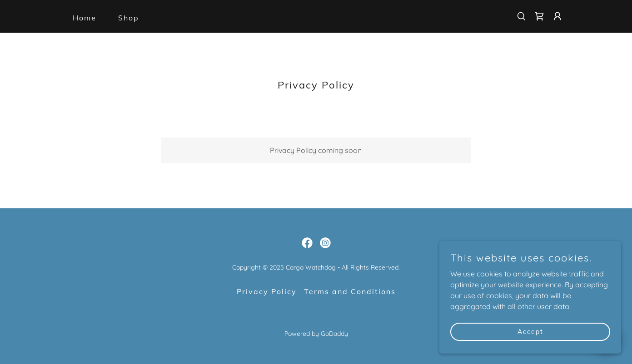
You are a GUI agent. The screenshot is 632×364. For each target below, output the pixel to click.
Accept (530, 331)
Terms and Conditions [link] (350, 291)
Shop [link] (129, 18)
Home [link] (85, 18)
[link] (539, 16)
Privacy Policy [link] (267, 291)
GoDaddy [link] (334, 334)
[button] (557, 16)
